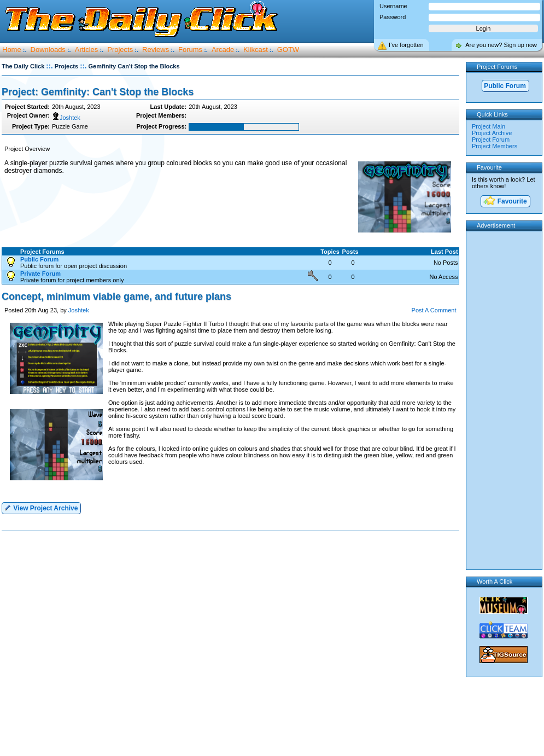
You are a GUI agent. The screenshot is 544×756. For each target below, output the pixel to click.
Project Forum (491, 139)
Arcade (223, 50)
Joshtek (66, 118)
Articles (87, 50)
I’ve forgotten (406, 45)
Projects (120, 50)
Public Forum (505, 86)
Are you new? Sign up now (501, 45)
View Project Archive (41, 507)
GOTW (288, 50)
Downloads (48, 50)
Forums (190, 50)
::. (49, 66)
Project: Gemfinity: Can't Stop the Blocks (98, 92)
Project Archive (492, 133)
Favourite (505, 202)
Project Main (489, 126)
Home (12, 50)
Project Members (495, 146)
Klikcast (256, 50)
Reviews (156, 50)
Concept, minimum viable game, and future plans (116, 296)
